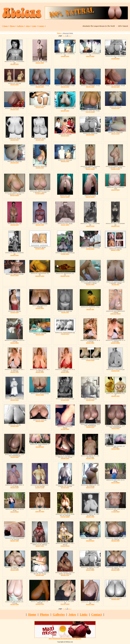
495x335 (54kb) (40, 421)
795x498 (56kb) (65, 334)
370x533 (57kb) (115, 371)
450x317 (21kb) (115, 134)
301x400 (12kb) (15, 604)
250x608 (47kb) (115, 226)
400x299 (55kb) (90, 541)
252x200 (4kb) (90, 309)
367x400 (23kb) (65, 429)
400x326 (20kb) (115, 599)
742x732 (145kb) (65, 604)
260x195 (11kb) (15, 109)
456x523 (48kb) (15, 400)
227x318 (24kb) (65, 400)
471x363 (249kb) (40, 194)
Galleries (20, 26)
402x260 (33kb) (40, 107)
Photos (12, 26)
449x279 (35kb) (90, 56)
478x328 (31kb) (115, 108)
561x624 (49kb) (90, 604)
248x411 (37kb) (90, 226)
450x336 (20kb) (115, 541)
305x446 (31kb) (15, 225)
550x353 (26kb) (15, 85)
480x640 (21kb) (15, 488)
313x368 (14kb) (40, 575)
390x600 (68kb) (90, 343)
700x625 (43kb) (90, 427)
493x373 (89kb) (115, 483)
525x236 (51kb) (40, 447)
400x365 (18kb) (15, 426)
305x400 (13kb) (90, 458)
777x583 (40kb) (115, 512)
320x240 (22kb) (90, 135)
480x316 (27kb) (40, 335)
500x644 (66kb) (15, 343)
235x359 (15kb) (40, 168)
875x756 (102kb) (90, 112)
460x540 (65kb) (15, 140)
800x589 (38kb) (40, 308)
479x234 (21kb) (90, 360)
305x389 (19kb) (40, 140)
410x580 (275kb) (115, 169)
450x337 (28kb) (90, 570)
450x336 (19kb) (115, 570)
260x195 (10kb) (40, 87)
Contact (41, 26)
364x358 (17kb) (40, 604)
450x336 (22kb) (15, 570)
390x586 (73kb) (15, 372)
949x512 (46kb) (115, 449)
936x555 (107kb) (65, 276)
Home (6, 26)
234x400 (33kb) (15, 255)
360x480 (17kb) (65, 575)
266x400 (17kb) (40, 225)
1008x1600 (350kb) (115, 314)
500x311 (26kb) (15, 275)
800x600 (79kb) (15, 541)
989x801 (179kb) (115, 250)
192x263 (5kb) (65, 312)
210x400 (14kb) (15, 312)
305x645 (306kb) (90, 169)
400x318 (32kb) (65, 136)
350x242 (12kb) (65, 161)
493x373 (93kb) (15, 512)
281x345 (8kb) (115, 285)
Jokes (28, 26)
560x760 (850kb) (90, 197)
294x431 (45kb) (40, 63)
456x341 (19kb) (115, 396)
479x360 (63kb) (90, 249)
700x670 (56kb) (115, 428)
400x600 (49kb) (40, 372)
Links (34, 26)
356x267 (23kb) (40, 395)
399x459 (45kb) (90, 400)
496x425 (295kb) (14, 195)
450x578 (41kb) (90, 488)
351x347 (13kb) (90, 284)
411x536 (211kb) (40, 488)
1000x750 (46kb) (40, 512)
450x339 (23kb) (15, 163)
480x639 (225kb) (115, 343)
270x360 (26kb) (65, 254)
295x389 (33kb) (15, 64)
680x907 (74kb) (40, 546)
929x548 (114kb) (40, 276)
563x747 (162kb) (65, 197)
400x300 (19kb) (65, 111)
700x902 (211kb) (65, 546)
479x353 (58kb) (115, 59)
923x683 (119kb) (40, 249)
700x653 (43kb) (15, 457)
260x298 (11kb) (90, 517)
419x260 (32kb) (65, 56)
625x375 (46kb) (115, 190)
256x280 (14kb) (65, 458)
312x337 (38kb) (65, 225)
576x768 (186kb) (65, 517)
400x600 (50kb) (65, 372)
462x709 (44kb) (65, 488)
